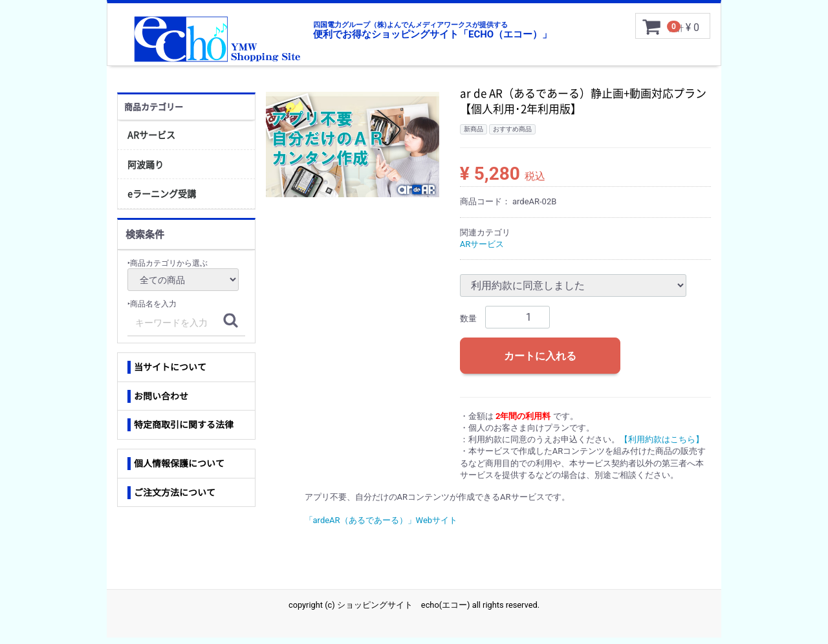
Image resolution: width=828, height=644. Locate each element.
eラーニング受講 (162, 200)
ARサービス (151, 141)
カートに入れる (540, 362)
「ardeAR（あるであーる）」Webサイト (381, 527)
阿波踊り (146, 171)
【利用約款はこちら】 (662, 446)
